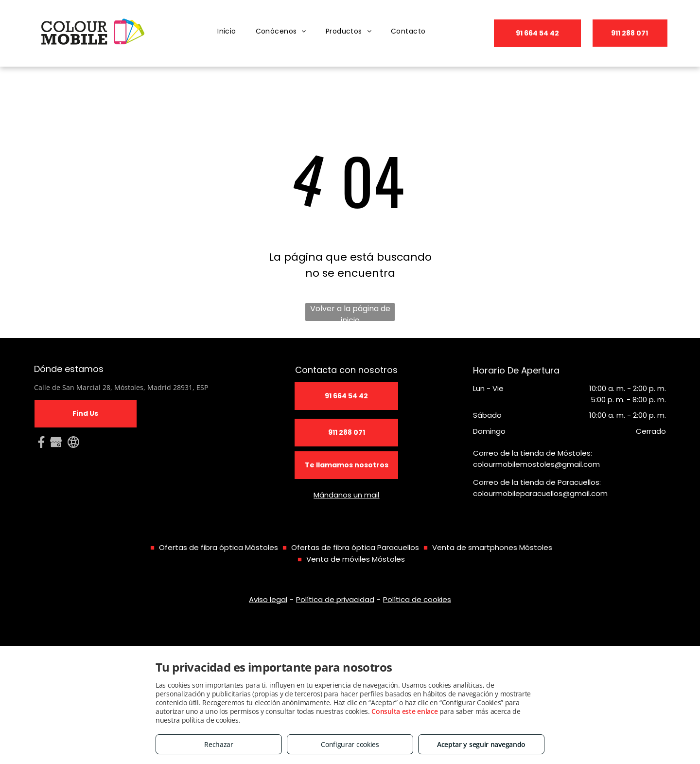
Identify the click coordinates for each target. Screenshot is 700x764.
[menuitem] (227, 31)
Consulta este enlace (404, 711)
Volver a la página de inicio (350, 312)
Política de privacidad (335, 599)
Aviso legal (268, 599)
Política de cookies (417, 599)
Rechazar (219, 744)
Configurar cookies (350, 744)
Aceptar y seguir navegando (481, 744)
